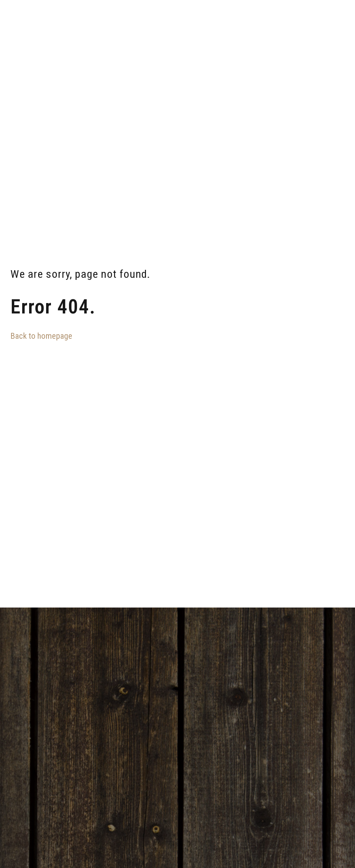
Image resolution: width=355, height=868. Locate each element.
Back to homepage (41, 336)
